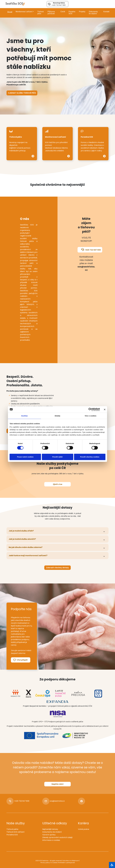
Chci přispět (20, 660)
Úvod (10, 12)
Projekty (82, 12)
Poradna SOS (72, 13)
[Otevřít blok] (112, 865)
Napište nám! (58, 784)
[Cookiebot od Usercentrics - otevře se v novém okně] (90, 409)
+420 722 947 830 (91, 250)
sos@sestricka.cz (57, 801)
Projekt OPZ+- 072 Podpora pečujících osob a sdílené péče (57, 722)
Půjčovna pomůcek (51, 13)
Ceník (63, 12)
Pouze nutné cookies (25, 457)
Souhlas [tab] (24, 416)
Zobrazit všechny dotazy (57, 568)
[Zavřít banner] (105, 409)
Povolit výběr (57, 457)
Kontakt (106, 12)
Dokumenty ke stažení (93, 13)
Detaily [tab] (57, 416)
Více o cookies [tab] (91, 416)
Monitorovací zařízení (24, 12)
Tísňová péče (40, 13)
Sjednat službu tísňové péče (22, 93)
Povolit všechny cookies (90, 457)
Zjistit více (58, 484)
